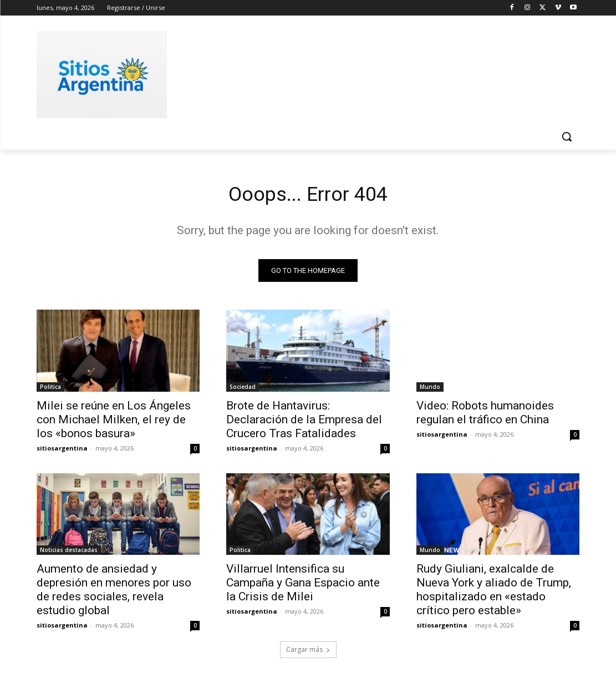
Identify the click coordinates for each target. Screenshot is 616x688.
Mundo (430, 389)
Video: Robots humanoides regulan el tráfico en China (485, 415)
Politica (50, 389)
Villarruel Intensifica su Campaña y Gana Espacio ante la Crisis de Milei (303, 586)
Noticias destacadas (69, 553)
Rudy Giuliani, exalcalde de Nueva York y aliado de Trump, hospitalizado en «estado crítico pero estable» (494, 593)
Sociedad (243, 389)
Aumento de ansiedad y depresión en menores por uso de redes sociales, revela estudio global (114, 593)
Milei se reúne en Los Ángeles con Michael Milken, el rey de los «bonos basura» (114, 422)
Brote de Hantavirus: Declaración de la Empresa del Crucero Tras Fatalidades (304, 422)
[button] (567, 136)
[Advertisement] (297, 73)
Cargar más (308, 653)
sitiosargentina (62, 451)
